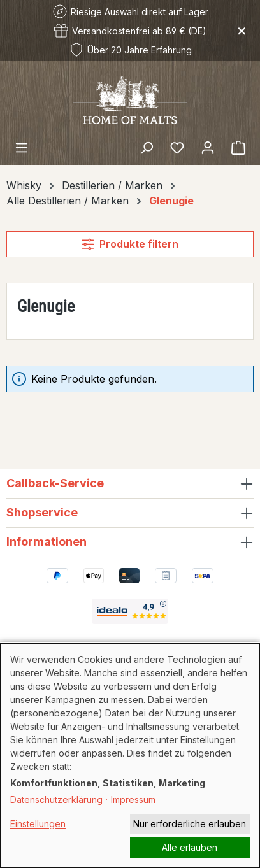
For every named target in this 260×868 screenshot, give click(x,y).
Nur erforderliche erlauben (190, 824)
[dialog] (130, 756)
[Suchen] (147, 147)
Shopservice (42, 512)
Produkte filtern (130, 244)
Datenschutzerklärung (56, 800)
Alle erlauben (190, 847)
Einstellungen (38, 824)
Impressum (133, 800)
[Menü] (22, 147)
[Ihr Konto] (208, 147)
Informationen (47, 542)
